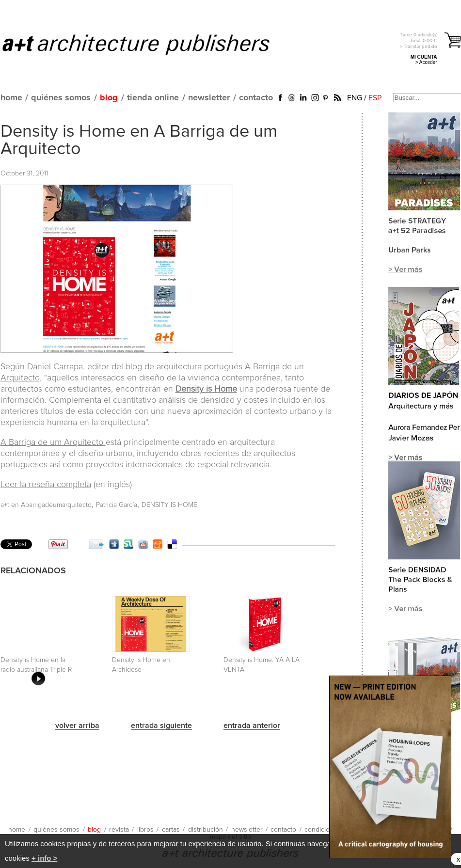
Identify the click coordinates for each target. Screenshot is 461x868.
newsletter (209, 98)
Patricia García (117, 505)
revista (119, 830)
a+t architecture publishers (148, 44)
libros (145, 830)
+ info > (44, 858)
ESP (375, 98)
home (11, 98)
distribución (206, 830)
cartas (171, 830)
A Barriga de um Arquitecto (53, 442)
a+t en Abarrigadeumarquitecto (46, 505)
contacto (256, 98)
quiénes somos (61, 98)
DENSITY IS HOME (169, 505)
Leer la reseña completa (46, 485)
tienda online (153, 98)
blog (109, 98)
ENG (355, 98)
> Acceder (426, 62)
